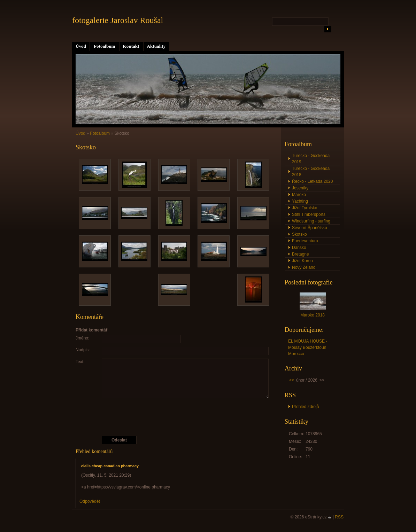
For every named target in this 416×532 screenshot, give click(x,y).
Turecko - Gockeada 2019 (311, 159)
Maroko (299, 195)
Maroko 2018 (313, 315)
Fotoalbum (105, 46)
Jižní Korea (302, 261)
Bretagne (301, 254)
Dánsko (299, 248)
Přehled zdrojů (305, 407)
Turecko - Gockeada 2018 (311, 172)
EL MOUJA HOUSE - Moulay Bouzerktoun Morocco (308, 347)
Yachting (300, 201)
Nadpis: (83, 350)
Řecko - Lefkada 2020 (312, 181)
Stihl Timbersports (309, 214)
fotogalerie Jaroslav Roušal (118, 20)
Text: (80, 362)
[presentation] (174, 417)
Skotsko (299, 234)
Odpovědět (90, 501)
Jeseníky (300, 188)
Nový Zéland (304, 267)
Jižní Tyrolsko (305, 208)
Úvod (81, 46)
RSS (339, 517)
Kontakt (131, 46)
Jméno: (82, 338)
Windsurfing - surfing (311, 221)
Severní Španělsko (310, 228)
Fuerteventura (305, 241)
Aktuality (156, 46)
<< (292, 380)
